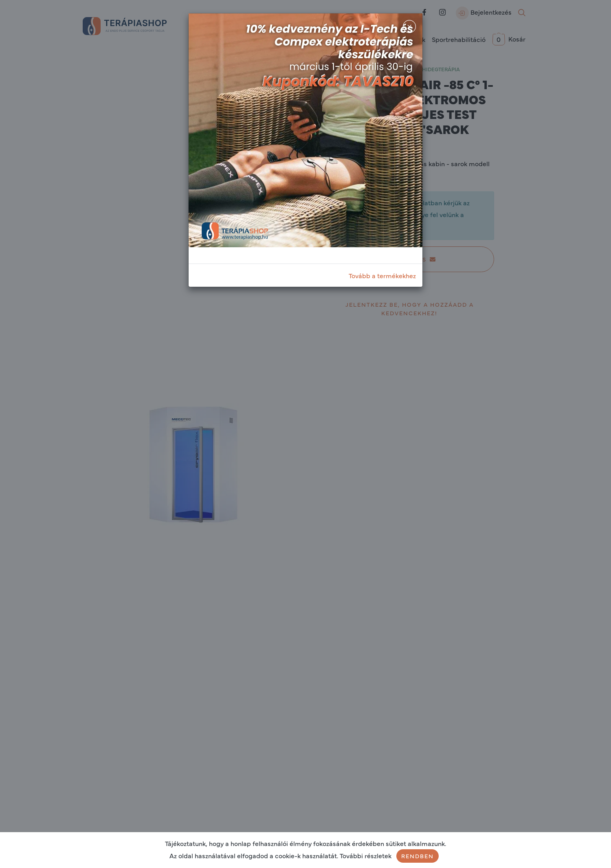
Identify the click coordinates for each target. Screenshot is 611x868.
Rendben (418, 856)
